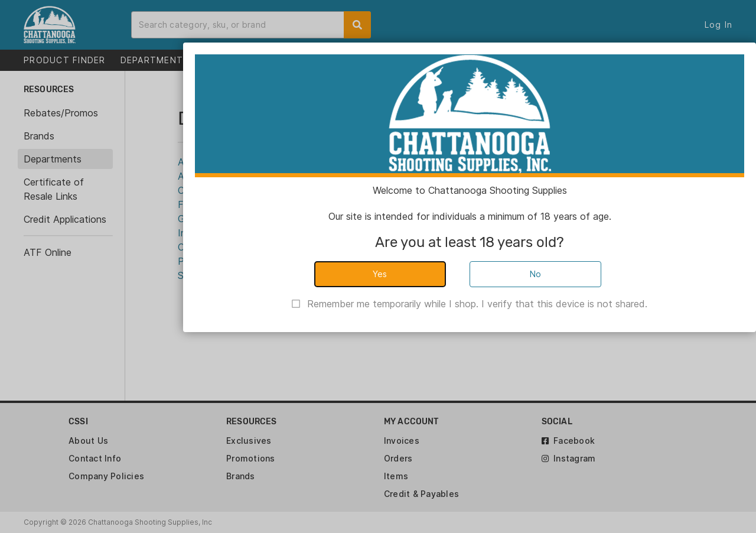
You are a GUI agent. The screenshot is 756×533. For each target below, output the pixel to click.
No (536, 274)
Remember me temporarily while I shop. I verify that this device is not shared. (477, 304)
